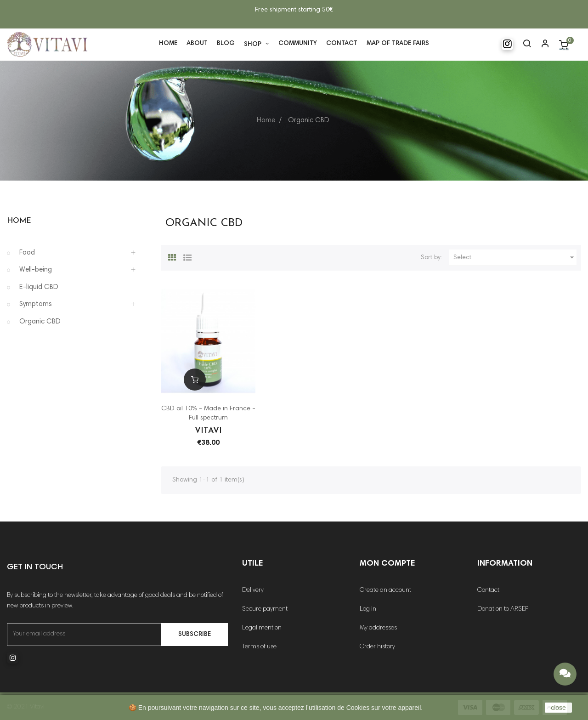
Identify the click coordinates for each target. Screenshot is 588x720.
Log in (368, 609)
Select (515, 258)
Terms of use (259, 647)
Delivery (253, 590)
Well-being (36, 270)
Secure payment (265, 609)
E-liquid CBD (39, 287)
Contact (488, 590)
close (558, 708)
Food (27, 253)
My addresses (378, 628)
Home (19, 221)
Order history (377, 647)
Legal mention (262, 628)
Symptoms (36, 304)
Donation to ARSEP (503, 609)
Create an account (385, 590)
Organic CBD (40, 322)
